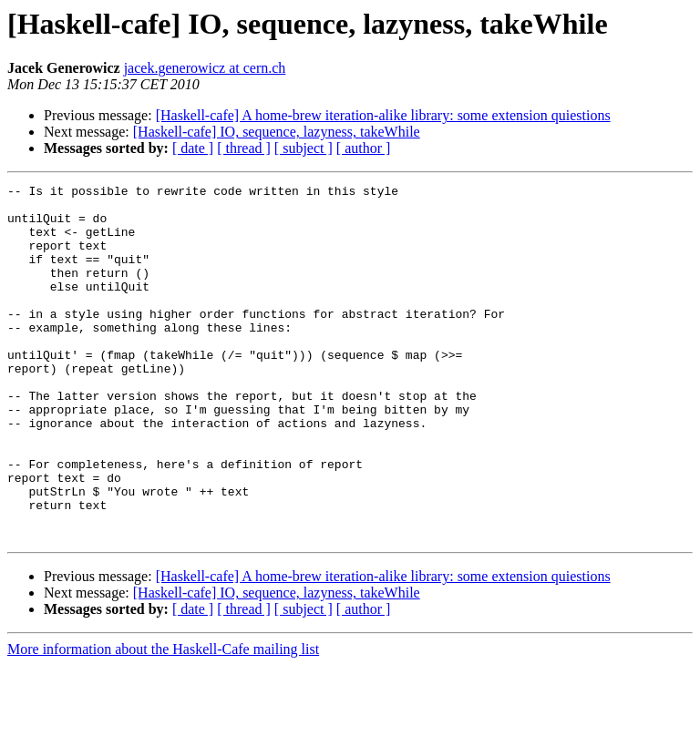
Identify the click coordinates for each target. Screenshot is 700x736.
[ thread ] (244, 148)
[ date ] (193, 148)
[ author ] (364, 148)
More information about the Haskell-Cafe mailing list (163, 720)
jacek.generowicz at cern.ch (205, 68)
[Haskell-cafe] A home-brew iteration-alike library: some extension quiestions (383, 115)
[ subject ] (304, 148)
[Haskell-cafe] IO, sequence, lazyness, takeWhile (277, 132)
